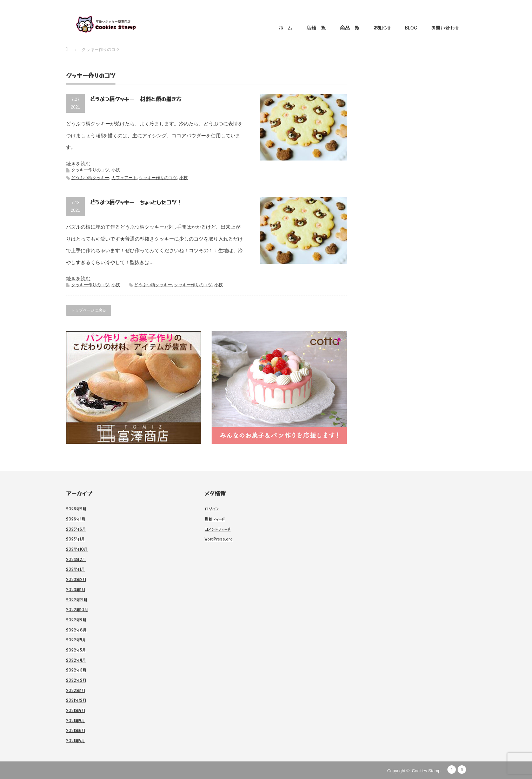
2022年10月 (77, 609)
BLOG (411, 27)
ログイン (212, 509)
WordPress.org (219, 539)
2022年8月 (76, 630)
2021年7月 (75, 720)
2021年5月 (75, 740)
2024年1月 (75, 569)
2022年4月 (76, 660)
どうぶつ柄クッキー (90, 178)
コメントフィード (218, 529)
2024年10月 (77, 549)
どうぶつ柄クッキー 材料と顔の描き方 (136, 99)
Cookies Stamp (426, 771)
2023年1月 (76, 589)
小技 (116, 170)
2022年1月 (76, 690)
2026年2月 (76, 509)
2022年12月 (77, 600)
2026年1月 (76, 519)
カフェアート (124, 178)
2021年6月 (76, 730)
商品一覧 (350, 27)
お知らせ (382, 27)
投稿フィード (215, 519)
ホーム (285, 27)
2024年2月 (76, 559)
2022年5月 (76, 650)
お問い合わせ (445, 27)
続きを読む (78, 164)
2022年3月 (76, 670)
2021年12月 (76, 700)
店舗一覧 (316, 27)
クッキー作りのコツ (90, 170)
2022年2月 (76, 680)
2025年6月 (76, 529)
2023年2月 (76, 579)
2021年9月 (76, 710)
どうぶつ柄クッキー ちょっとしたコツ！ (136, 202)
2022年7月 (76, 640)
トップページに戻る (89, 310)
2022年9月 (76, 620)
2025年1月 (75, 539)
